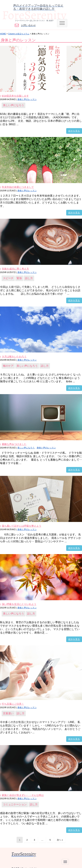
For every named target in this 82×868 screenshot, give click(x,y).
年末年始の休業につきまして (18, 187)
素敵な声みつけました (14, 444)
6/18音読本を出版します (15, 96)
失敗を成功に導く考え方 (15, 269)
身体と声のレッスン (27, 99)
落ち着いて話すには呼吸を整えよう (22, 526)
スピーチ (8, 278)
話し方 (29, 278)
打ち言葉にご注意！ (13, 704)
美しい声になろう (13, 105)
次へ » (60, 840)
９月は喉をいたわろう (14, 356)
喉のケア (8, 366)
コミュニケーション (15, 804)
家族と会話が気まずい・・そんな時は (23, 795)
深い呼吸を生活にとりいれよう (19, 604)
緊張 (19, 278)
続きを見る (74, 131)
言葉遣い (8, 713)
